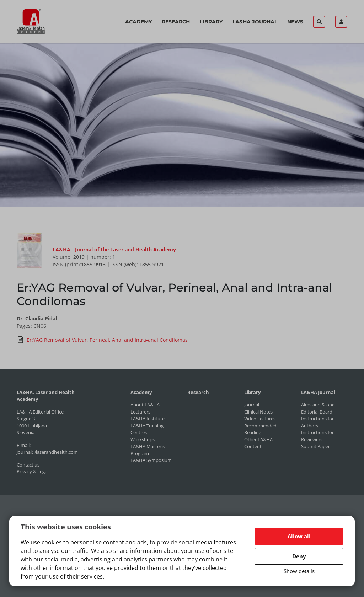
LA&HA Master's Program (148, 450)
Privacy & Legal (33, 471)
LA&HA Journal (255, 22)
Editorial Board (317, 412)
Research (176, 22)
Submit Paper (315, 446)
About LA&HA (145, 405)
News (295, 22)
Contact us (28, 465)
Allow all (299, 536)
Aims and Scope (318, 405)
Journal (252, 405)
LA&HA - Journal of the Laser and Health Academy (114, 249)
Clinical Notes (258, 412)
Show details (299, 571)
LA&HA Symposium (151, 460)
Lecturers (140, 412)
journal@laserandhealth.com (47, 452)
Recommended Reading (260, 429)
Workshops (143, 439)
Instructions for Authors (317, 422)
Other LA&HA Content (258, 443)
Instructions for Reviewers (317, 436)
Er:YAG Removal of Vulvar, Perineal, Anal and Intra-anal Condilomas (102, 340)
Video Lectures (260, 419)
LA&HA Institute (148, 419)
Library (211, 22)
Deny (299, 556)
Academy (138, 22)
